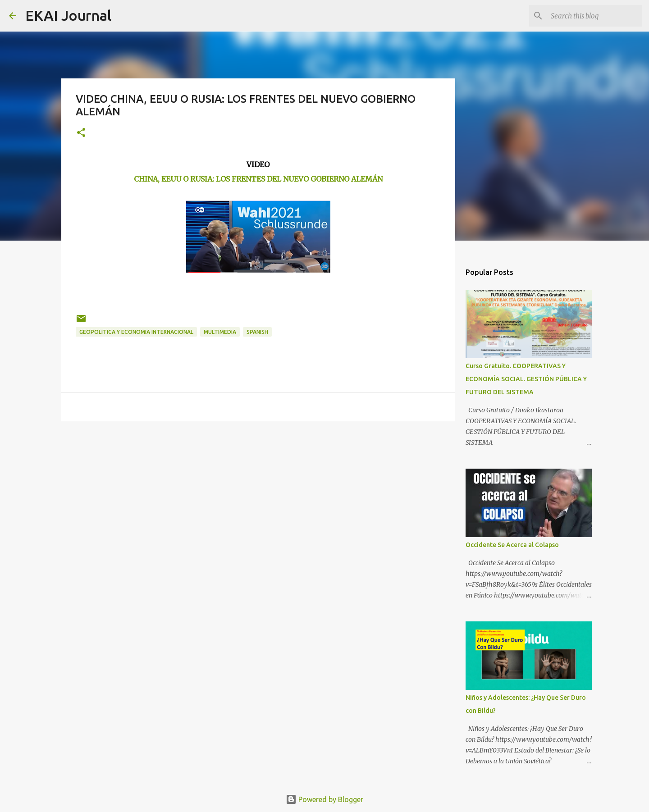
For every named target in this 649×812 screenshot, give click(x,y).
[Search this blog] (594, 16)
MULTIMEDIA (220, 332)
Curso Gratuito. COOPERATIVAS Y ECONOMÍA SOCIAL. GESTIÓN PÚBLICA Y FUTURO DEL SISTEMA (526, 379)
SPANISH (257, 332)
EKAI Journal (68, 15)
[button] (81, 133)
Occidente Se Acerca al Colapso (512, 545)
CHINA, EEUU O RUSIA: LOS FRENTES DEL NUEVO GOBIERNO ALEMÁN (258, 179)
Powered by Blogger (324, 799)
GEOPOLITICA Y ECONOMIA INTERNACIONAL (136, 332)
